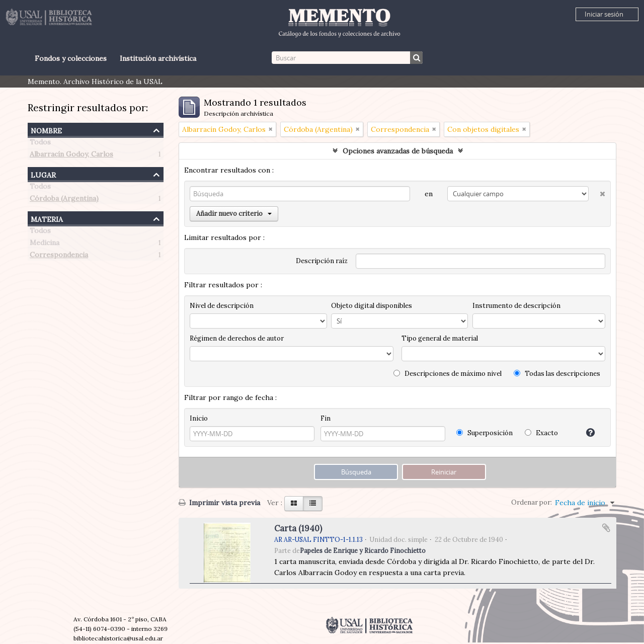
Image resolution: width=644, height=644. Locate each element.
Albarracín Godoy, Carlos (71, 156)
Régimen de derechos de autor (237, 338)
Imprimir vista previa (219, 503)
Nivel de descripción (222, 306)
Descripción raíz (322, 261)
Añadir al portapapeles (606, 528)
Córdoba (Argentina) (64, 200)
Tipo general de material (440, 338)
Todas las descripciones (557, 374)
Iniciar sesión (604, 14)
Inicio (199, 418)
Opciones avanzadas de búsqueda (398, 151)
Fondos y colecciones (71, 58)
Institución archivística (158, 58)
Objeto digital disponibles (372, 306)
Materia (47, 218)
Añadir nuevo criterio (234, 214)
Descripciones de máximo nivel (448, 374)
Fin (326, 418)
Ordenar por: (532, 502)
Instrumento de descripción (516, 306)
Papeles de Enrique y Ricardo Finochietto (363, 550)
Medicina (45, 245)
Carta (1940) (298, 528)
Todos (40, 144)
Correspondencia (59, 257)
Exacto (541, 433)
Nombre (46, 130)
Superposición (485, 433)
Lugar (43, 174)
